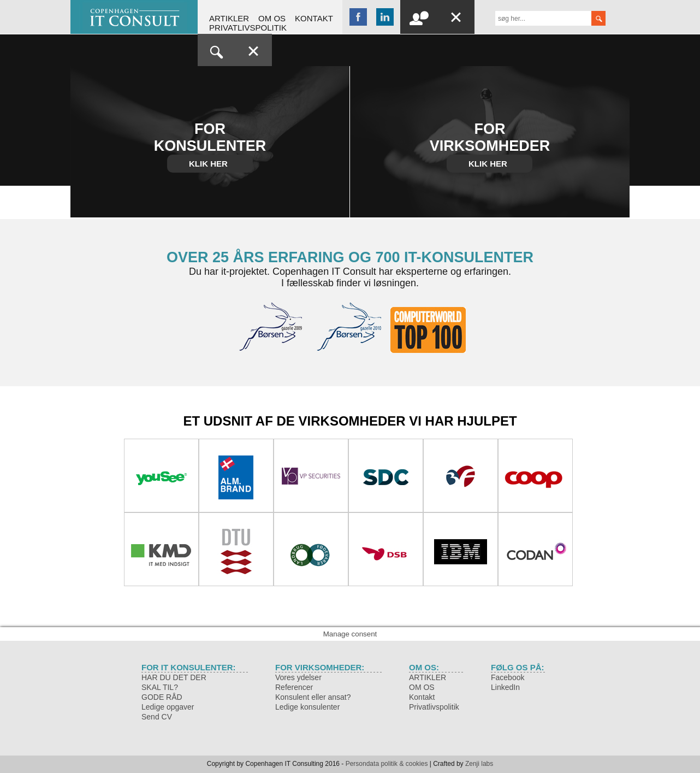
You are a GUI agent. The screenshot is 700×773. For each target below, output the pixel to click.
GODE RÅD (162, 697)
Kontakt (314, 18)
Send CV (157, 717)
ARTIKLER (229, 18)
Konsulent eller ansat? (313, 697)
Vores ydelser (298, 677)
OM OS (272, 18)
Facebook (508, 677)
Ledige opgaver (168, 707)
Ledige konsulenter (307, 707)
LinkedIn (505, 687)
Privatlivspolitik (248, 28)
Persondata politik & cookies (387, 764)
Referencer (294, 687)
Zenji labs (479, 764)
